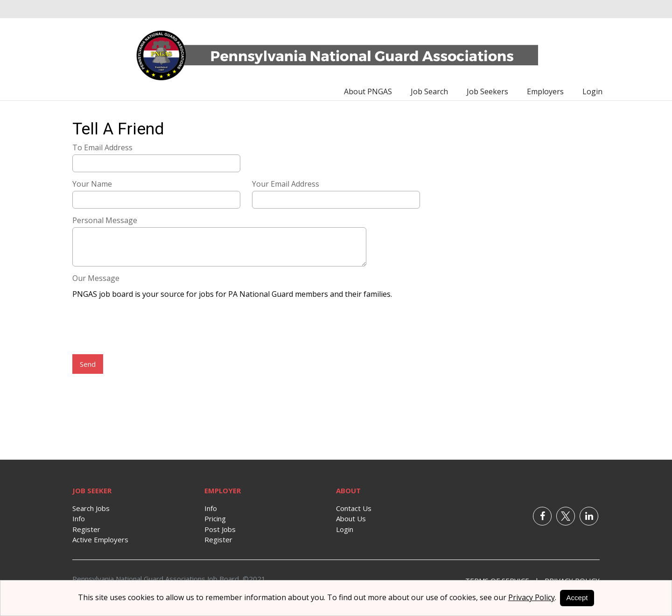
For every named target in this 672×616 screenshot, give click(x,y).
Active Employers (100, 539)
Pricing (215, 518)
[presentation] (143, 328)
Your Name (92, 184)
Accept (577, 598)
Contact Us (354, 508)
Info (79, 518)
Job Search (429, 91)
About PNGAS (368, 91)
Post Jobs (220, 529)
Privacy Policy (532, 597)
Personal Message (105, 220)
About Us (351, 518)
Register (86, 529)
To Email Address (102, 147)
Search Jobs (91, 508)
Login (592, 91)
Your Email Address (286, 184)
